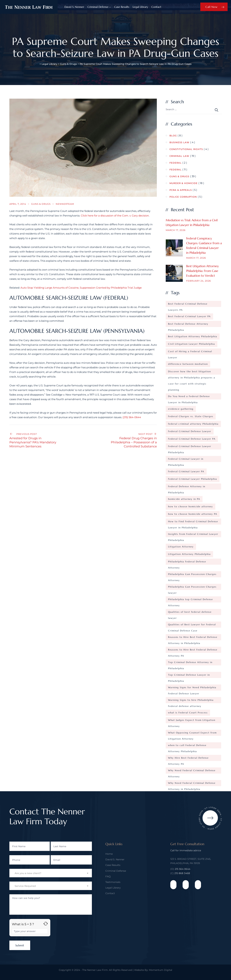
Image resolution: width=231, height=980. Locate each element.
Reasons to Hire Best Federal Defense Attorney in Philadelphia (193, 638)
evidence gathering (181, 409)
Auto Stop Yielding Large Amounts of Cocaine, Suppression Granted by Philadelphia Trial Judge (81, 288)
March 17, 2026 (176, 230)
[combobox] (51, 873)
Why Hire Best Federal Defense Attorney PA (188, 759)
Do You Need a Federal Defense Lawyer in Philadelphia (189, 397)
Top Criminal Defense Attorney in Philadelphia (190, 663)
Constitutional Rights (186, 149)
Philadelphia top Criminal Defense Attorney (191, 600)
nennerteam (65, 204)
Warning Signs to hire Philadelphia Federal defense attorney (191, 701)
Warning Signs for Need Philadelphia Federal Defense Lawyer (192, 688)
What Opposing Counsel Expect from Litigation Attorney (192, 734)
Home (109, 854)
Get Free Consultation (187, 844)
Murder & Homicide (184, 183)
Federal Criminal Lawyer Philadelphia (193, 479)
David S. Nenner (74, 7)
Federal (176, 163)
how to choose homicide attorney (191, 506)
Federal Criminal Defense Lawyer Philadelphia (190, 447)
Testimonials (113, 882)
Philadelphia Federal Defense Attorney (187, 562)
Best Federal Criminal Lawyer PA (189, 316)
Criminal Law (179, 156)
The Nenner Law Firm (95, 970)
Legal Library (140, 7)
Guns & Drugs (41, 204)
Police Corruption (183, 197)
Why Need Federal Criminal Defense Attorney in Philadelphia (192, 784)
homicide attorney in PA (184, 499)
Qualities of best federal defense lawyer (190, 613)
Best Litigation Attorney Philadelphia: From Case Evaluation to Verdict (202, 271)
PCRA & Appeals (181, 190)
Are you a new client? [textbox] (28, 873)
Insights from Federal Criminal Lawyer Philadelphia (193, 535)
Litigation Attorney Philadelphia (189, 554)
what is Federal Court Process (188, 713)
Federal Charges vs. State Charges (191, 416)
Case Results (122, 7)
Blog (173, 136)
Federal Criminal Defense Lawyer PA (192, 439)
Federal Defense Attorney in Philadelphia (187, 487)
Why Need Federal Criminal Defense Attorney (192, 771)
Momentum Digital (161, 970)
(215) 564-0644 (132, 417)
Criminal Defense (98, 7)
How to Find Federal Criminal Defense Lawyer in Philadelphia (193, 522)
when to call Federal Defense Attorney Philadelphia (187, 746)
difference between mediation (188, 364)
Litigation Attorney (181, 547)
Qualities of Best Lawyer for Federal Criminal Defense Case (192, 625)
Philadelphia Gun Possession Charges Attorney (192, 575)
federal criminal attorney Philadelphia (193, 424)
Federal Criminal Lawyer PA (186, 471)
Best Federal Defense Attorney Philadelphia (188, 325)
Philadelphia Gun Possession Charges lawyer (192, 588)
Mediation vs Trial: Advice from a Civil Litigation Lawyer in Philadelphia (192, 223)
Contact (156, 7)
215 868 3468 (182, 873)
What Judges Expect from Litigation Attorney (192, 721)
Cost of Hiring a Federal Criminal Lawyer (190, 352)
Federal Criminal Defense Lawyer (190, 431)
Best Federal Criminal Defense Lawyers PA (188, 305)
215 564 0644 (182, 869)
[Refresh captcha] (46, 924)
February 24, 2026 (199, 281)
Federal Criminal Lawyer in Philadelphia (186, 460)
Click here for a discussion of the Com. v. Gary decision (115, 216)
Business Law (179, 142)
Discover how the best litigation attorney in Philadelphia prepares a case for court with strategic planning (192, 372)
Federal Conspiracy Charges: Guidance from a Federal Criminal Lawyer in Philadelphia (204, 245)
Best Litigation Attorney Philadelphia (193, 336)
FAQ (108, 876)
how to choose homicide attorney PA (193, 514)
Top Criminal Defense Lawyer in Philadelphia (189, 676)
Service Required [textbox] (25, 886)
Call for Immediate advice (186, 850)
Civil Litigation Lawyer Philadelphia (192, 344)
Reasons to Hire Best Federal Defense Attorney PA (193, 651)
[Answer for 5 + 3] (30, 931)
